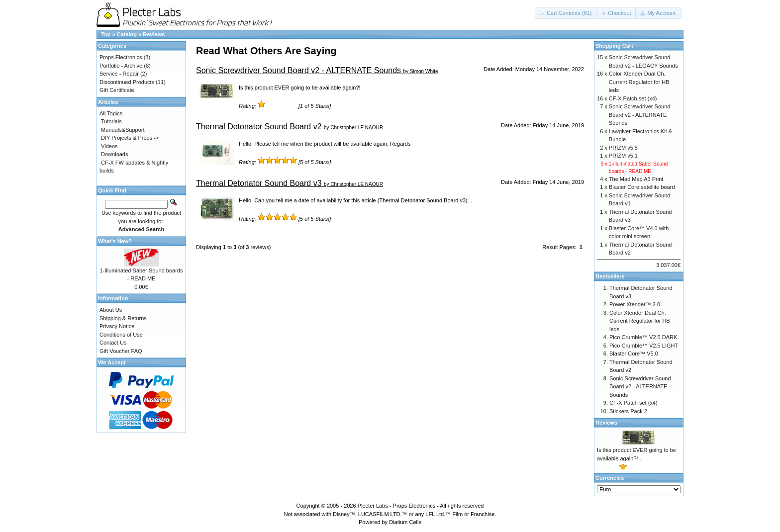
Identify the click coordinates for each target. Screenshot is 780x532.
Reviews (154, 34)
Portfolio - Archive (121, 66)
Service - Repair (119, 74)
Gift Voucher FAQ (121, 351)
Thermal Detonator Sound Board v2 (259, 127)
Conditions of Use (121, 335)
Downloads (114, 154)
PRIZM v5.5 (623, 148)
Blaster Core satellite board (642, 187)
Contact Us (113, 343)
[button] (566, 13)
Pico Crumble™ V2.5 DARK (643, 337)
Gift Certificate (117, 90)
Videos (109, 146)
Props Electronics (121, 57)
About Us (111, 310)
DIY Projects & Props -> (130, 138)
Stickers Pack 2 (628, 411)
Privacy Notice (117, 326)
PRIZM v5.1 (623, 156)
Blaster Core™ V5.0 (634, 354)
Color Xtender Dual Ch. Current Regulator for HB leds (639, 82)
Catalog (127, 34)
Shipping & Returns (123, 318)
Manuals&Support (123, 130)
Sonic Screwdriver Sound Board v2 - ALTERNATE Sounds (298, 70)
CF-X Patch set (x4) (633, 98)
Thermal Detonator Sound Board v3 (259, 183)
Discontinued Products (127, 82)
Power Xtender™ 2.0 (635, 304)
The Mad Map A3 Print (636, 179)
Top (106, 34)
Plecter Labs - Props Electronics (397, 506)
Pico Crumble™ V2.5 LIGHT (644, 346)
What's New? (115, 241)
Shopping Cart (614, 46)
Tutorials (111, 121)
